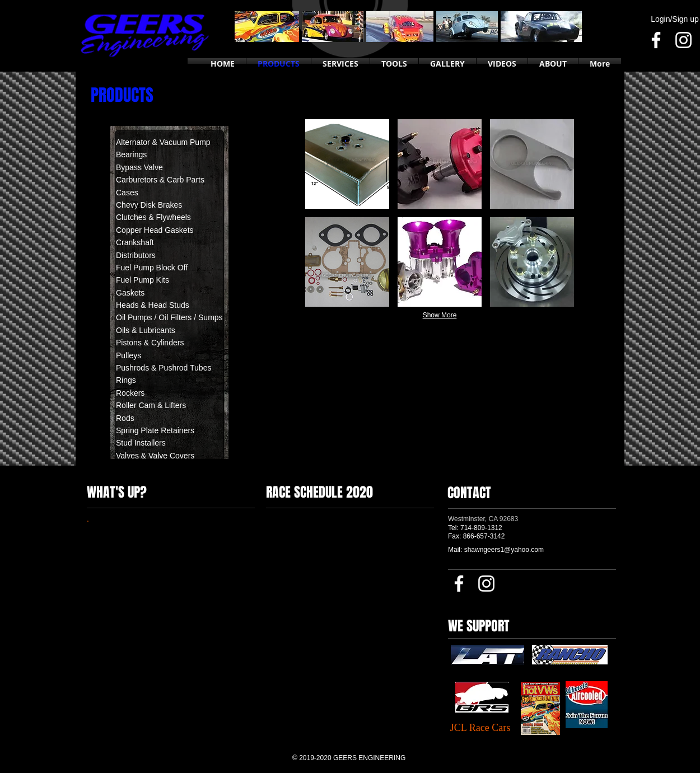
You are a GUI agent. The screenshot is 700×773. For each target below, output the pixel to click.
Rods (125, 418)
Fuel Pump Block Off (152, 268)
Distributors (136, 255)
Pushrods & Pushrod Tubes (164, 368)
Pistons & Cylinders (150, 343)
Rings (126, 380)
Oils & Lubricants (146, 330)
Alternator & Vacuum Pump (163, 142)
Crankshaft (135, 242)
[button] (347, 164)
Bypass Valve (139, 167)
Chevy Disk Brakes (149, 205)
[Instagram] (683, 40)
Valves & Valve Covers (155, 456)
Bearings (131, 154)
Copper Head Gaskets (155, 230)
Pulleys (129, 355)
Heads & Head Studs (153, 305)
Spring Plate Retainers (155, 430)
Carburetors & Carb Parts (160, 180)
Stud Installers (142, 443)
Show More (440, 315)
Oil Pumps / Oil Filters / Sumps (169, 317)
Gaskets (130, 293)
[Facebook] (656, 40)
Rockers (130, 393)
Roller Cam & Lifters (151, 405)
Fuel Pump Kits (143, 280)
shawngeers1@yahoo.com (504, 550)
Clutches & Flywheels (153, 217)
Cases (127, 193)
